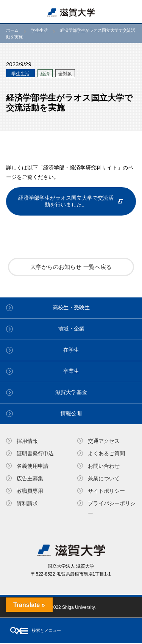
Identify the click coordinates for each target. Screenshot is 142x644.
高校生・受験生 (71, 307)
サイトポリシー (106, 491)
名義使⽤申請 (33, 466)
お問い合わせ (104, 466)
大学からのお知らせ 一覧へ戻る (71, 267)
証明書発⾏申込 (35, 453)
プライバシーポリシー (112, 508)
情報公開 (71, 413)
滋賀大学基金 (71, 392)
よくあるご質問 (106, 453)
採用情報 (27, 441)
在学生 (71, 350)
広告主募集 (30, 478)
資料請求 (27, 503)
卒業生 (71, 371)
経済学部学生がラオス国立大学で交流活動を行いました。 (66, 201)
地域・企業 (71, 329)
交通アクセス (104, 441)
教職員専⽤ (30, 491)
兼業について (104, 478)
